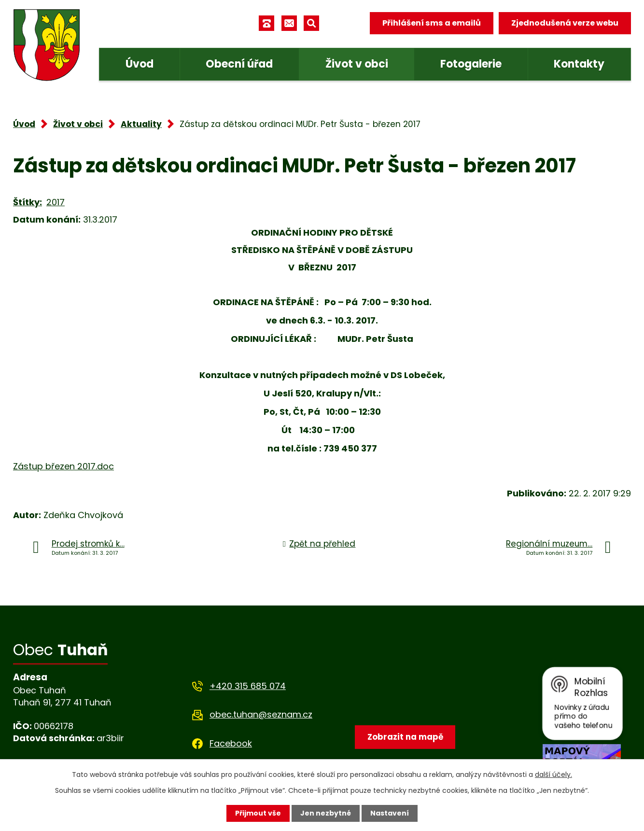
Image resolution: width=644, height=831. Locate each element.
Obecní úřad (239, 64)
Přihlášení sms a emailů (432, 23)
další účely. (553, 775)
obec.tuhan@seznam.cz (261, 714)
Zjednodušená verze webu (565, 23)
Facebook (231, 743)
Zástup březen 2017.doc (63, 466)
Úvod (140, 64)
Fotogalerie (471, 64)
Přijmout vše (258, 813)
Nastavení (390, 813)
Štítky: (28, 202)
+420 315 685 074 (248, 686)
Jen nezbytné (326, 813)
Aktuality (141, 124)
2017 (56, 202)
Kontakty (579, 64)
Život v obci (357, 64)
